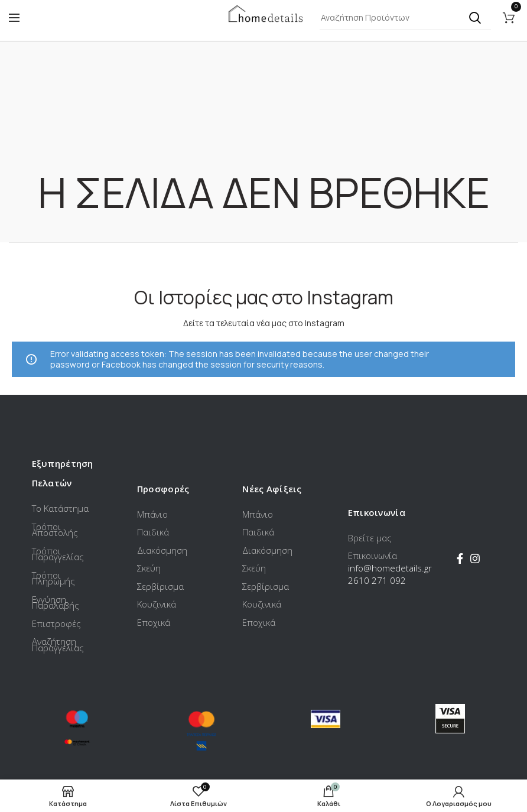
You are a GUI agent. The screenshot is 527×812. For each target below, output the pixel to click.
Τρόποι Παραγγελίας (58, 554)
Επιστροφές (56, 623)
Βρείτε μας (370, 538)
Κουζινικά (157, 604)
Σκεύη (149, 568)
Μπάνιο (152, 514)
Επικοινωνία (373, 556)
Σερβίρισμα (160, 586)
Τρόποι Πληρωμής (53, 578)
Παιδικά (153, 532)
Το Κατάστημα (60, 508)
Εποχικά (154, 622)
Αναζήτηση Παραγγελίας (58, 644)
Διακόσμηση (162, 550)
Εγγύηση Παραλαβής (56, 602)
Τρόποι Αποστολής (55, 530)
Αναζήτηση (475, 18)
